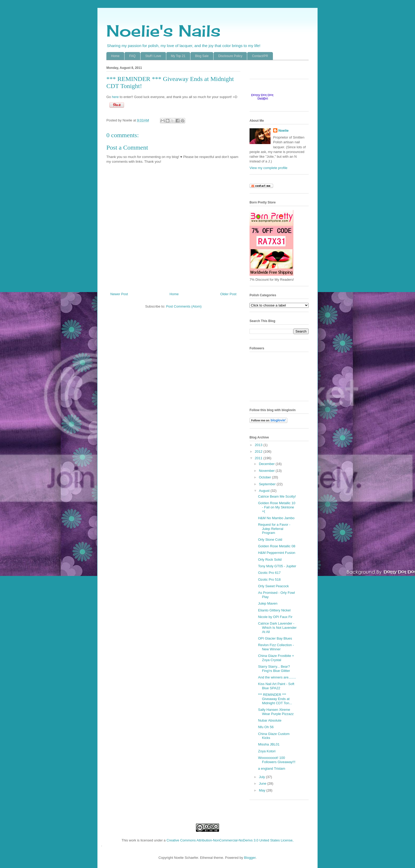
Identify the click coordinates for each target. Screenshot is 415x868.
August (265, 491)
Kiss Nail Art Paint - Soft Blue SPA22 (276, 686)
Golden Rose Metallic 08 (277, 546)
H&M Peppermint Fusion (277, 553)
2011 (259, 458)
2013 (259, 445)
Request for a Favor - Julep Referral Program (274, 529)
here (115, 97)
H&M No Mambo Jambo (276, 518)
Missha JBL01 (269, 744)
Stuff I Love (153, 56)
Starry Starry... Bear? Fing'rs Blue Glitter (274, 669)
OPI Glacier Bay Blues (275, 638)
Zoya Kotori (267, 751)
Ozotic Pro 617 (269, 573)
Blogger (250, 858)
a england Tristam (271, 769)
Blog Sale (202, 56)
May (263, 790)
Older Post (228, 294)
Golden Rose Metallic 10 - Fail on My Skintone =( (277, 507)
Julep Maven (268, 603)
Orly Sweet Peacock (273, 586)
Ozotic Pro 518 (269, 579)
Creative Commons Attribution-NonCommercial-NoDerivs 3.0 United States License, (230, 840)
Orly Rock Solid (270, 560)
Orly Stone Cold (270, 540)
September (268, 484)
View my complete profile (268, 168)
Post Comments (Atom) (184, 306)
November (267, 471)
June (263, 783)
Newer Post (119, 294)
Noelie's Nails (164, 31)
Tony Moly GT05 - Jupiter (277, 566)
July (263, 777)
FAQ (132, 56)
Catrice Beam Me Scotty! (277, 496)
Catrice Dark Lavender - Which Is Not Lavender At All (277, 627)
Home (115, 56)
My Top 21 (178, 56)
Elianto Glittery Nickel (274, 610)
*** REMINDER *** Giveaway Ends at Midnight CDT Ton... (275, 699)
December (267, 464)
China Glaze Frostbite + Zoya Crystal (276, 658)
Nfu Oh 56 (266, 727)
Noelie (284, 131)
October (266, 477)
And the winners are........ (277, 677)
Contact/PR (260, 56)
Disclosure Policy (230, 56)
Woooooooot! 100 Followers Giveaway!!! (277, 760)
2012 (259, 451)
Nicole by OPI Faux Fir (275, 617)
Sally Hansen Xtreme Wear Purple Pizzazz (276, 712)
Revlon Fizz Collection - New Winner (276, 647)
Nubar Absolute (270, 720)
